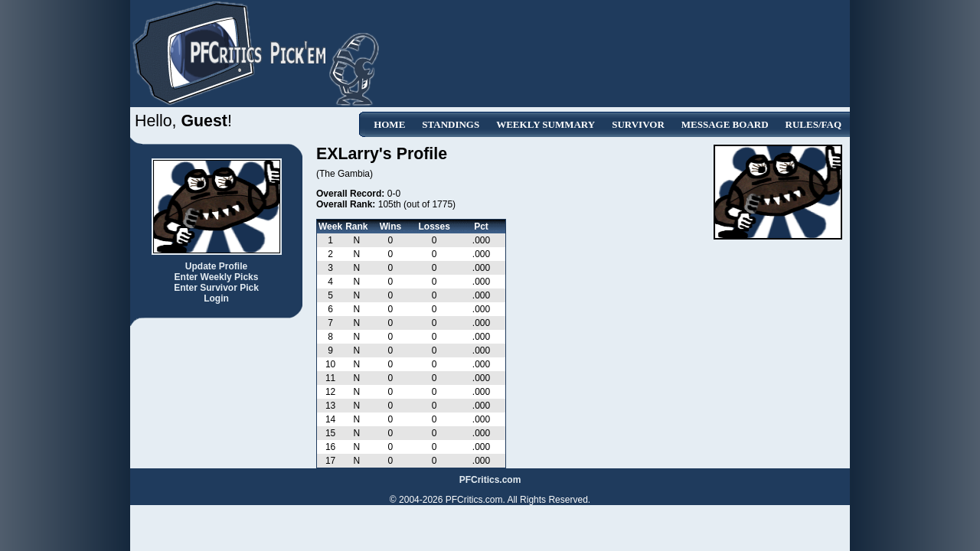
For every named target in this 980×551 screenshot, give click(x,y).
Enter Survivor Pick (216, 288)
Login (216, 298)
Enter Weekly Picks (217, 277)
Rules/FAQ (813, 124)
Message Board (725, 124)
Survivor (638, 124)
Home (389, 124)
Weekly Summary (546, 124)
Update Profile (216, 266)
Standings (451, 124)
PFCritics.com (490, 480)
